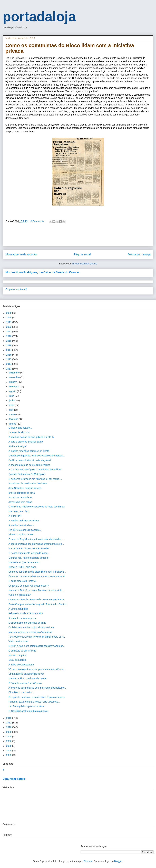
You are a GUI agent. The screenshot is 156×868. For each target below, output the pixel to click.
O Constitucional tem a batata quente (28, 711)
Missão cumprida (17, 655)
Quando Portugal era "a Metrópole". (27, 474)
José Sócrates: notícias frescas (25, 488)
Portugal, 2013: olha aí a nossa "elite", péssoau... (34, 702)
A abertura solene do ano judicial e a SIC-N (31, 437)
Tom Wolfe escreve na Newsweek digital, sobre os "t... (37, 637)
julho (12, 396)
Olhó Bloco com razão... (21, 692)
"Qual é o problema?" (20, 595)
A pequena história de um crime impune (29, 465)
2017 (9, 350)
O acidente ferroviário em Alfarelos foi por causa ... (35, 479)
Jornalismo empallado (20, 497)
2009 (9, 732)
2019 (9, 341)
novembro (15, 377)
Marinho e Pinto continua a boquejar (28, 678)
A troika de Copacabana (21, 665)
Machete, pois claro (19, 511)
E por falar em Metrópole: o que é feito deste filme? (35, 470)
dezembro (15, 373)
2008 (9, 737)
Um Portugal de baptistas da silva (26, 706)
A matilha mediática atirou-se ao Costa (29, 451)
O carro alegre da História (22, 581)
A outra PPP (15, 516)
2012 (9, 718)
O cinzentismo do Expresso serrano (27, 623)
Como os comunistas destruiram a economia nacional (37, 576)
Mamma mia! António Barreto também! (29, 558)
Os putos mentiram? (16, 289)
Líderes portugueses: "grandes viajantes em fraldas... (37, 456)
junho (12, 400)
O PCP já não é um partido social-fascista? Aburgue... (37, 646)
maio (12, 405)
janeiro (13, 424)
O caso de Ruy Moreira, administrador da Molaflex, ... (37, 539)
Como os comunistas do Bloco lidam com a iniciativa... (37, 572)
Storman (88, 861)
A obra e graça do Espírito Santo (26, 442)
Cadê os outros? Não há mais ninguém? (30, 460)
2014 (9, 364)
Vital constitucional (18, 641)
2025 (9, 313)
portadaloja (39, 17)
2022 (9, 327)
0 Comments (37, 221)
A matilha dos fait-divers (21, 525)
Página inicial (82, 254)
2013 (9, 369)
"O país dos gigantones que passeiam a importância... (37, 669)
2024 (9, 318)
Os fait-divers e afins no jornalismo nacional (31, 627)
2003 (9, 755)
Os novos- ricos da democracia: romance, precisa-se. (37, 599)
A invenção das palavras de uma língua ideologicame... (37, 688)
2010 (9, 727)
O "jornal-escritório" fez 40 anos (25, 683)
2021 (9, 331)
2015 (9, 359)
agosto (13, 391)
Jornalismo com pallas (20, 502)
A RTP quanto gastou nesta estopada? (29, 548)
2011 (9, 723)
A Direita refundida (18, 609)
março (13, 414)
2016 (9, 355)
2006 (9, 741)
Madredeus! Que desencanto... (25, 562)
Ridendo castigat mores (21, 535)
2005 (9, 746)
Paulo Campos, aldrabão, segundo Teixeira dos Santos (37, 604)
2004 (9, 750)
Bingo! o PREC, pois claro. (23, 567)
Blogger (118, 861)
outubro (13, 382)
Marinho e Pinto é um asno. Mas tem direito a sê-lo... (36, 590)
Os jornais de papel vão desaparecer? (29, 586)
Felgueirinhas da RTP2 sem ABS (26, 613)
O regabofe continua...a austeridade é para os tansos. (37, 697)
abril (12, 410)
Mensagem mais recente (21, 254)
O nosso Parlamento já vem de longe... (29, 553)
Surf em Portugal (17, 446)
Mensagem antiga (139, 254)
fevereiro (14, 419)
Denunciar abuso (14, 779)
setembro (14, 387)
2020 (9, 336)
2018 (9, 345)
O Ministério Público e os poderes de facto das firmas (37, 507)
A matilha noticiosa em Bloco (24, 521)
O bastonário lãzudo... (20, 428)
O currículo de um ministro (22, 651)
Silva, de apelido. (18, 660)
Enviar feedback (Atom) (85, 264)
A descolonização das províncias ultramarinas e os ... (36, 544)
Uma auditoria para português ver (26, 674)
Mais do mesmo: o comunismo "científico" (30, 632)
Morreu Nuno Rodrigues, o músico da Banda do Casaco (42, 272)
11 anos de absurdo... (20, 432)
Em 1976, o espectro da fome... (25, 530)
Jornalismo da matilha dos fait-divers (28, 483)
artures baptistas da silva (22, 493)
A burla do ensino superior (22, 618)
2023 (9, 322)
